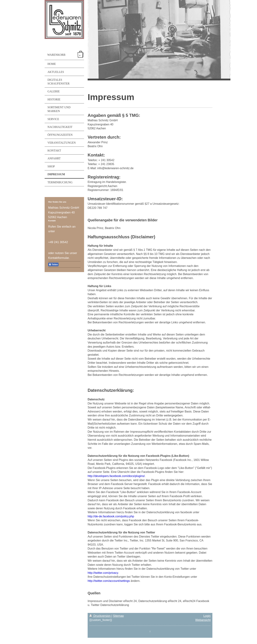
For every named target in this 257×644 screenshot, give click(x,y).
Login (207, 616)
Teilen (53, 265)
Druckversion (100, 616)
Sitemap (118, 616)
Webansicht (203, 620)
